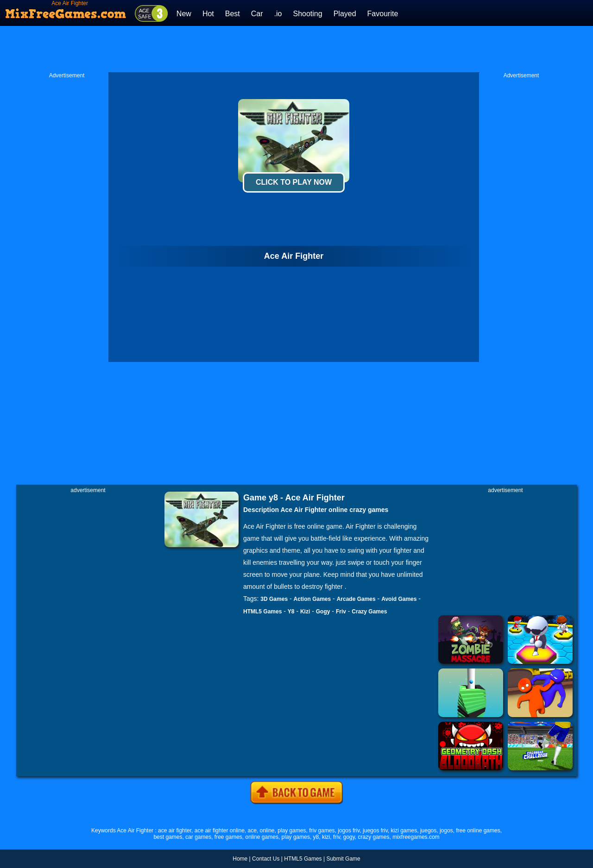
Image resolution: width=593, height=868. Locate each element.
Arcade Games (356, 599)
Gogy (323, 612)
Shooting (307, 14)
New (184, 14)
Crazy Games (369, 612)
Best (233, 14)
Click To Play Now (294, 182)
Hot (208, 14)
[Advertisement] (296, 49)
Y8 (291, 612)
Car (257, 14)
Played (345, 14)
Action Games (312, 599)
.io (278, 14)
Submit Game (343, 859)
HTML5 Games (262, 612)
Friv (341, 612)
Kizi (305, 612)
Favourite (383, 14)
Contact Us (266, 859)
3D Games (274, 599)
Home (240, 859)
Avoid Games (399, 599)
